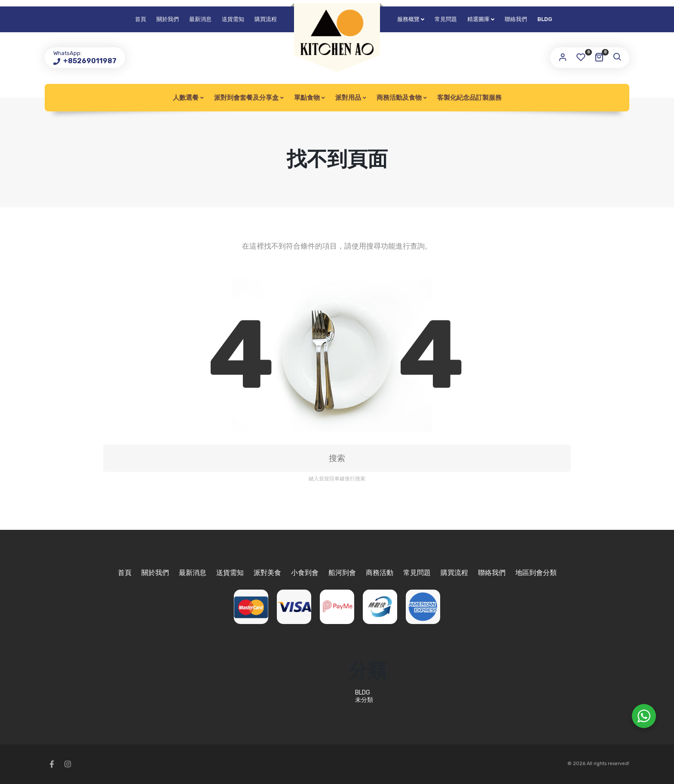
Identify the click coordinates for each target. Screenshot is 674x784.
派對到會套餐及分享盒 (246, 98)
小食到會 (305, 573)
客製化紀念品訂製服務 (469, 98)
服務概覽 (408, 19)
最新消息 (200, 19)
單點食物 (307, 98)
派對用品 (348, 98)
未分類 (364, 700)
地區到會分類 (536, 573)
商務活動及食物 (399, 98)
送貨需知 (233, 19)
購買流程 (266, 19)
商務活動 (380, 573)
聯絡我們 (516, 19)
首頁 (141, 19)
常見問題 (446, 19)
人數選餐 (186, 98)
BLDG (545, 19)
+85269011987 (89, 61)
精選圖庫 (478, 19)
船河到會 (342, 573)
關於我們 (168, 19)
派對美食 (267, 573)
